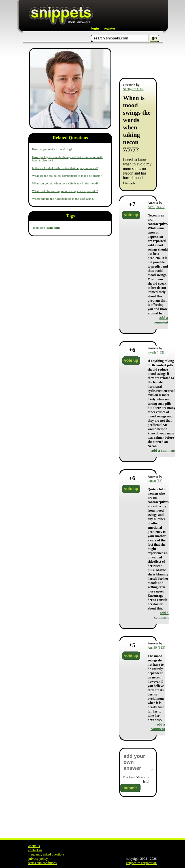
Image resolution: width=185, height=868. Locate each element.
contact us (35, 850)
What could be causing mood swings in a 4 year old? (65, 191)
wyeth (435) (156, 352)
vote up (131, 215)
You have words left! (136, 779)
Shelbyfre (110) (134, 89)
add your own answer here (138, 762)
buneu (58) (155, 481)
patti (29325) (156, 207)
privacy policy (38, 859)
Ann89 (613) (156, 648)
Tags (70, 216)
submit (130, 788)
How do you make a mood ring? (52, 149)
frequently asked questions (46, 854)
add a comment (161, 320)
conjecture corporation (141, 863)
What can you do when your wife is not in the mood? (65, 183)
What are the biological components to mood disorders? (67, 176)
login (95, 28)
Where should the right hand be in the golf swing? (63, 199)
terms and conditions (42, 863)
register (110, 28)
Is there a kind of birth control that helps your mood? (65, 168)
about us (34, 846)
